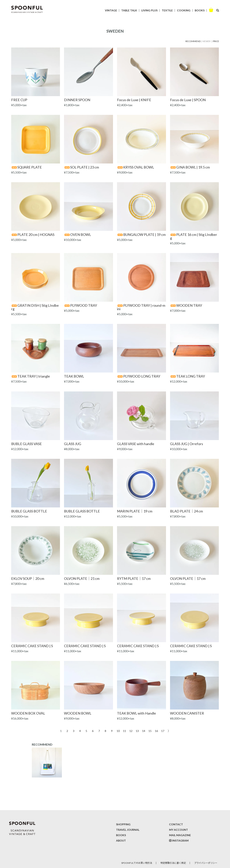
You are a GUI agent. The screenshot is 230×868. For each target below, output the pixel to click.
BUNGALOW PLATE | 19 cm (141, 235)
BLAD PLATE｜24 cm (186, 511)
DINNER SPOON (77, 100)
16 (156, 731)
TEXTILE (167, 10)
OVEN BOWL (78, 235)
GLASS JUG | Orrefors (187, 444)
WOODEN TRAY (186, 305)
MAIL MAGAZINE (180, 835)
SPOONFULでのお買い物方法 (137, 863)
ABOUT (121, 840)
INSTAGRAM (180, 840)
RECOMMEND (193, 41)
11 (125, 731)
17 (163, 731)
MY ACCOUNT (179, 830)
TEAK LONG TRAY (187, 376)
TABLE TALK (129, 10)
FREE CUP (19, 100)
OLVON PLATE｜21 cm (82, 578)
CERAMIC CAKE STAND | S (32, 646)
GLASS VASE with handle (136, 444)
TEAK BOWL (74, 376)
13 (137, 731)
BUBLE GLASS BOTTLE (29, 511)
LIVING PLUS (149, 10)
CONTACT (176, 824)
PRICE (216, 41)
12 (131, 731)
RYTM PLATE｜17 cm (134, 578)
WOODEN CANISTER (187, 713)
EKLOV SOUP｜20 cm (28, 578)
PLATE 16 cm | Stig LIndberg (194, 236)
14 (144, 731)
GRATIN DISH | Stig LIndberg (35, 307)
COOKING (184, 10)
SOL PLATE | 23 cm (81, 167)
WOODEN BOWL (78, 713)
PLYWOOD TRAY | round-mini (141, 307)
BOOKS (200, 10)
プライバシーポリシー (206, 863)
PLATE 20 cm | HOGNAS (33, 235)
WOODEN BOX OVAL (28, 713)
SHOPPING (123, 824)
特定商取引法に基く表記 (173, 863)
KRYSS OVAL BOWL (136, 167)
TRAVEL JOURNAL (128, 830)
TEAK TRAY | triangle (31, 376)
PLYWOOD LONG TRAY (139, 376)
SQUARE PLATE (27, 167)
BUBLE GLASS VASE (27, 444)
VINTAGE (111, 10)
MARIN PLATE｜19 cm (135, 511)
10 (118, 731)
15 (150, 731)
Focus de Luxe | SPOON (188, 100)
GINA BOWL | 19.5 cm (190, 167)
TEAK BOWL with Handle (136, 713)
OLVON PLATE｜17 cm (188, 578)
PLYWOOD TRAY (80, 305)
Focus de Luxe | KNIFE (134, 100)
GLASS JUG (73, 444)
